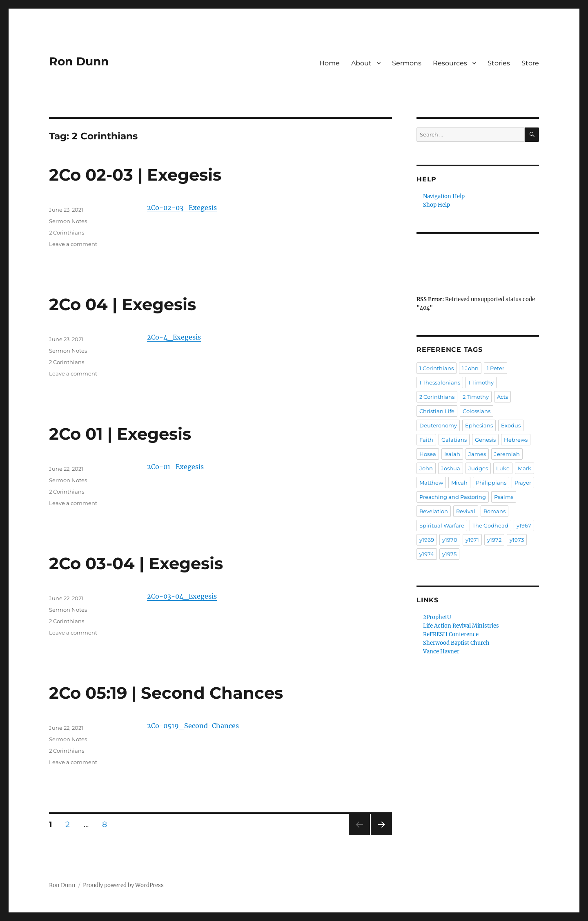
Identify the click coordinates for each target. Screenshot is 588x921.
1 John (470, 368)
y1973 (517, 540)
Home (330, 63)
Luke (503, 468)
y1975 (449, 554)
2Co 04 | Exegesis (122, 304)
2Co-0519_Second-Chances (193, 726)
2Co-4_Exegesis (174, 337)
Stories (499, 63)
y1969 (427, 540)
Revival (466, 511)
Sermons (407, 63)
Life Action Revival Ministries (461, 626)
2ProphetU (437, 617)
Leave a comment (73, 244)
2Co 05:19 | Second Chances (166, 693)
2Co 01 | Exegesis (120, 434)
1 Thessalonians (440, 382)
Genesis (485, 440)
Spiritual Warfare (442, 525)
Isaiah (452, 454)
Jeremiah (507, 454)
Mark (525, 468)
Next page (381, 835)
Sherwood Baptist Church (456, 643)
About (361, 63)
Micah (459, 483)
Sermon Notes (68, 221)
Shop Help (437, 205)
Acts (502, 397)
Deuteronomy (438, 425)
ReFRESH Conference (451, 634)
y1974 (427, 554)
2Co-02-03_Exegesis (182, 208)
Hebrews (516, 440)
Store (530, 63)
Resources (450, 63)
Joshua (451, 468)
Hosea (428, 454)
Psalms (504, 497)
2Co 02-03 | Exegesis (135, 175)
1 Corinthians (437, 368)
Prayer (523, 483)
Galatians (454, 440)
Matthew (431, 483)
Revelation (434, 511)
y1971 (472, 540)
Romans (494, 511)
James (477, 454)
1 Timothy (481, 382)
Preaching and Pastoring (453, 497)
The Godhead (490, 525)
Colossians (477, 411)
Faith (426, 440)
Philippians (491, 483)
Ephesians (479, 425)
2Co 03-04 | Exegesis (136, 563)
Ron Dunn (79, 61)
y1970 (450, 540)
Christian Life (437, 411)
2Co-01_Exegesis (175, 467)
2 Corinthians (67, 232)
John (426, 468)
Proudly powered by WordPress (123, 885)
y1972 (494, 540)
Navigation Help (444, 196)
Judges (478, 468)
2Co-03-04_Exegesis (182, 596)
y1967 (524, 525)
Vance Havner (441, 652)
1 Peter (496, 368)
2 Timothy (476, 397)
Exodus (511, 425)
